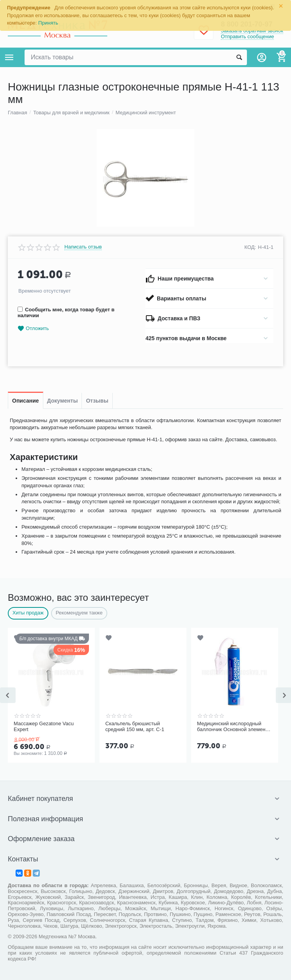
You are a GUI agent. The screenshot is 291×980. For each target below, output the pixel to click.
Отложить (33, 329)
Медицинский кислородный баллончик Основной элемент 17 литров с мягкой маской (232, 727)
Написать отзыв (83, 247)
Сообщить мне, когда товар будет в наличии (66, 312)
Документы (63, 401)
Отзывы (97, 401)
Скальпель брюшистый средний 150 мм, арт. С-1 (135, 727)
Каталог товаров (9, 57)
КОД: (250, 247)
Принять (48, 23)
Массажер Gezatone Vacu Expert (44, 727)
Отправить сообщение (247, 36)
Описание (26, 401)
